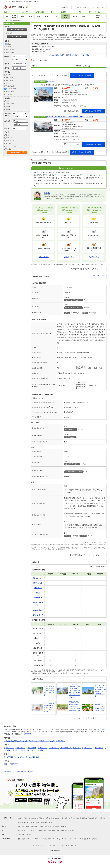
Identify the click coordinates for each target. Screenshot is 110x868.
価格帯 (7, 57)
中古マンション (32, 831)
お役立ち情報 (6, 839)
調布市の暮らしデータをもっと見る (85, 555)
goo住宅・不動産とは (24, 818)
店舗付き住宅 (10, 86)
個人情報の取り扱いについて (26, 822)
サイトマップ (66, 846)
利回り (7, 64)
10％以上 (21, 757)
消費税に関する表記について (44, 822)
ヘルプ (49, 846)
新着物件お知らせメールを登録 (78, 55)
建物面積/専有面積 (8, 115)
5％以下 (7, 757)
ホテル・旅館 (10, 92)
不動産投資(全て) (10, 741)
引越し (24, 839)
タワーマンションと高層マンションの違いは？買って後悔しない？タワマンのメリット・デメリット (75, 691)
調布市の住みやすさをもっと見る (85, 269)
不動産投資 (64, 831)
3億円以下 (23, 750)
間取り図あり (10, 141)
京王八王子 (27, 734)
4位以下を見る (44, 257)
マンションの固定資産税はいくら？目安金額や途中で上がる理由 (49, 691)
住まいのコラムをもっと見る (85, 718)
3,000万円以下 (31, 748)
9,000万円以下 (98, 748)
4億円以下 (32, 750)
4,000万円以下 (43, 748)
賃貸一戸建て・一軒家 (37, 826)
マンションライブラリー (34, 839)
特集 (19, 839)
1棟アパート (10, 80)
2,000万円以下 (20, 748)
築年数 (7, 68)
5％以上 (14, 757)
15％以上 (29, 757)
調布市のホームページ (99, 276)
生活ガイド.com (102, 542)
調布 (104, 729)
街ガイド (64, 839)
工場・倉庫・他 (11, 94)
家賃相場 (63, 826)
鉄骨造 (8, 107)
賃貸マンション (49, 826)
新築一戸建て (42, 831)
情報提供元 (83, 818)
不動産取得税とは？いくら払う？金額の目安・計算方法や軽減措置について (75, 707)
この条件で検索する (16, 152)
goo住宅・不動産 (7, 818)
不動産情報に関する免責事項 (25, 771)
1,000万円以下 (9, 748)
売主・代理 (9, 138)
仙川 (77, 729)
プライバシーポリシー (39, 846)
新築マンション (22, 831)
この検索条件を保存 (58, 55)
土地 (58, 831)
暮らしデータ (57, 839)
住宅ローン (72, 831)
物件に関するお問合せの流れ (71, 818)
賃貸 (19, 826)
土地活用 (28, 835)
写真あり (9, 143)
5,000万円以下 (54, 748)
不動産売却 (21, 835)
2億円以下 (15, 750)
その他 (8, 109)
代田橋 (26, 729)
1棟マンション (10, 78)
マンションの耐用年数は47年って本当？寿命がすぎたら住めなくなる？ (49, 707)
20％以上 (36, 757)
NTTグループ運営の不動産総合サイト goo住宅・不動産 (21, 1)
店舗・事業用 (25, 826)
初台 (10, 729)
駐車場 (57, 826)
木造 (7, 101)
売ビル (8, 83)
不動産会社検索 (47, 839)
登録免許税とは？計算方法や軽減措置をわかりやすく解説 (100, 707)
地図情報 (94, 839)
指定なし (9, 44)
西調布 (8, 732)
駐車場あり (9, 149)
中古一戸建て (51, 831)
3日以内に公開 (10, 49)
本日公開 (9, 47)
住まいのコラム (73, 839)
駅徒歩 (7, 128)
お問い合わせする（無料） (93, 111)
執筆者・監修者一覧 (85, 839)
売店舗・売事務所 (11, 89)
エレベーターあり (11, 146)
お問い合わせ (56, 846)
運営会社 (73, 846)
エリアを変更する (17, 36)
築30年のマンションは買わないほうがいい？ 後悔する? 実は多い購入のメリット (100, 691)
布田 (99, 729)
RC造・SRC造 (10, 104)
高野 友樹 (47, 193)
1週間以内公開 (10, 52)
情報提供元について (10, 771)
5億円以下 (40, 750)
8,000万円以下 (87, 748)
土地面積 (7, 121)
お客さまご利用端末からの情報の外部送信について (46, 818)
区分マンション (11, 75)
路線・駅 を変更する (17, 30)
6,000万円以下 (65, 748)
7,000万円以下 (76, 748)
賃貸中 (8, 135)
